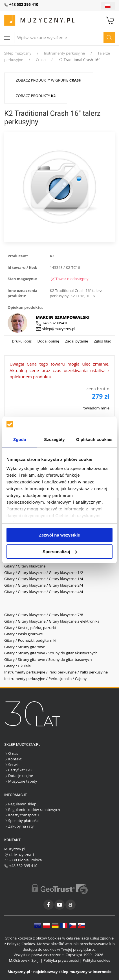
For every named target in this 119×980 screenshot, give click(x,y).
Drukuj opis (22, 341)
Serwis (12, 765)
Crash (41, 60)
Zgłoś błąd (102, 341)
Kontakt (13, 759)
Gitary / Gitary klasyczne (25, 566)
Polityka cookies (96, 960)
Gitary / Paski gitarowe (24, 634)
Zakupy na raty (19, 826)
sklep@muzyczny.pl (56, 329)
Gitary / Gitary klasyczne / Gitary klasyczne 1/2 (44, 573)
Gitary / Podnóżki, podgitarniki (30, 640)
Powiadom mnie (95, 408)
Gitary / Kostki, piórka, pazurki (30, 628)
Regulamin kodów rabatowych (32, 810)
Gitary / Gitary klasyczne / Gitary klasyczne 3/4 (44, 585)
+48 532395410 (52, 323)
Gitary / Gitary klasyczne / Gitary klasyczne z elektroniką (52, 621)
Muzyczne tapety (21, 781)
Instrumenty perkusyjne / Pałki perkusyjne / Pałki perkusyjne (56, 672)
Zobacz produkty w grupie (49, 80)
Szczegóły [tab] (54, 439)
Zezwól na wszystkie (60, 535)
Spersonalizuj (60, 552)
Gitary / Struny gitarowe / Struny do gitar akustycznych (51, 653)
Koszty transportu (22, 815)
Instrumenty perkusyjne (64, 53)
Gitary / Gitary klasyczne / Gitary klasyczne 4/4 (44, 592)
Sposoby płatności (22, 821)
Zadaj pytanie (76, 341)
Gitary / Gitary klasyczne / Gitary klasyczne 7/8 (44, 615)
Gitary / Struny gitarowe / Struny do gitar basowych (48, 659)
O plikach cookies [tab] (94, 439)
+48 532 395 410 (21, 866)
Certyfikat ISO (18, 770)
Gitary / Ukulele (17, 666)
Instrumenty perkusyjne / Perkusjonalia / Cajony (45, 679)
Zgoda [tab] (20, 439)
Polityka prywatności (61, 960)
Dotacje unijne (19, 776)
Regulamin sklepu (21, 804)
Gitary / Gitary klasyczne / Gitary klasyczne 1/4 (44, 579)
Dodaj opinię (48, 341)
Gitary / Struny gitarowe (25, 647)
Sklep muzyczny (18, 53)
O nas (11, 753)
